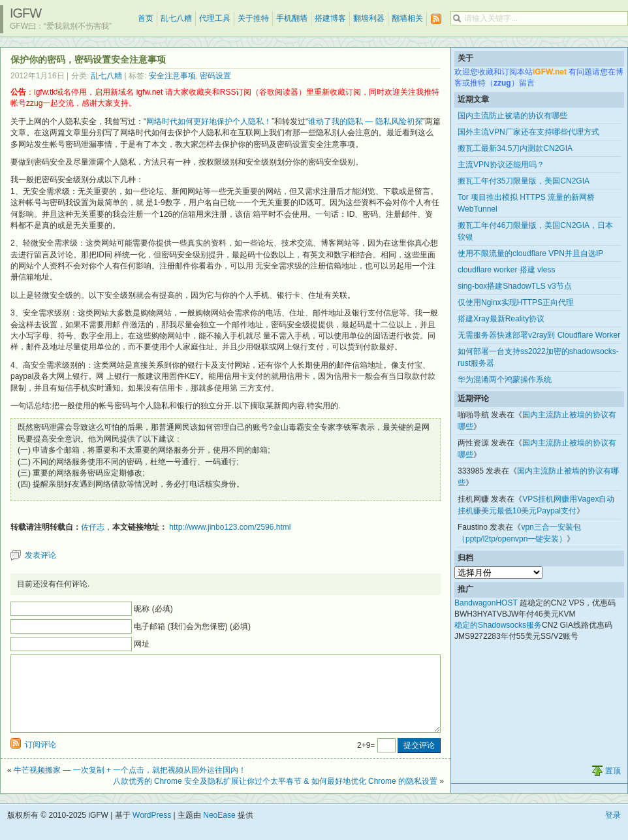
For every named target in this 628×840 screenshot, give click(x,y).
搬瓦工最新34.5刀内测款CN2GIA (515, 148)
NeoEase (219, 831)
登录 (613, 831)
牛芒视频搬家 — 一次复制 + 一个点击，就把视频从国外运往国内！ (130, 786)
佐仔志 (93, 527)
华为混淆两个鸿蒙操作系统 (505, 380)
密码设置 (215, 76)
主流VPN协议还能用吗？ (501, 165)
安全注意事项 (172, 76)
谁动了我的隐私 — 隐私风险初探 (365, 121)
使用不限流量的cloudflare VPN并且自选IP (530, 253)
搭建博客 (330, 18)
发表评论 (40, 555)
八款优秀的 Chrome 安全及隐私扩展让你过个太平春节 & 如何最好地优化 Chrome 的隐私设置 (275, 797)
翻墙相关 (407, 18)
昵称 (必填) (153, 609)
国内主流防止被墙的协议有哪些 (512, 116)
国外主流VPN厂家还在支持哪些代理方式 (528, 132)
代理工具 (215, 18)
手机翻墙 (292, 18)
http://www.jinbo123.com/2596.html (230, 527)
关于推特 (253, 18)
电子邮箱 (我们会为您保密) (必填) (192, 626)
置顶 (613, 786)
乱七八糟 (176, 18)
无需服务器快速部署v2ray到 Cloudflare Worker (539, 335)
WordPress (152, 831)
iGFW (25, 13)
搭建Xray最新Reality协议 (501, 319)
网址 (142, 644)
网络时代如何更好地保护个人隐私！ (209, 121)
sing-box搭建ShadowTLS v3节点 (515, 286)
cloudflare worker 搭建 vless (506, 270)
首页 (146, 18)
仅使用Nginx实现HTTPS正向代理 (516, 302)
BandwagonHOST (486, 603)
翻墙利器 (369, 18)
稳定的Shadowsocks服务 (498, 625)
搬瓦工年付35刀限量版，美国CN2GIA (524, 181)
